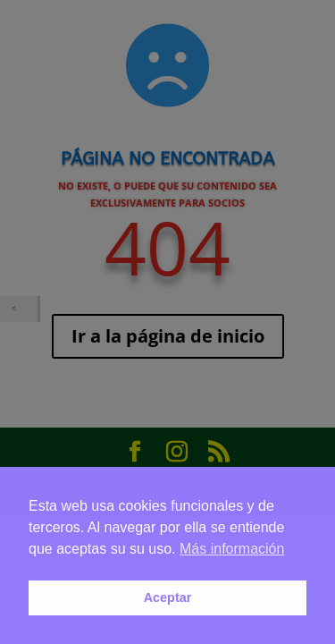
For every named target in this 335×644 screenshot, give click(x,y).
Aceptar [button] (168, 597)
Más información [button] (232, 549)
